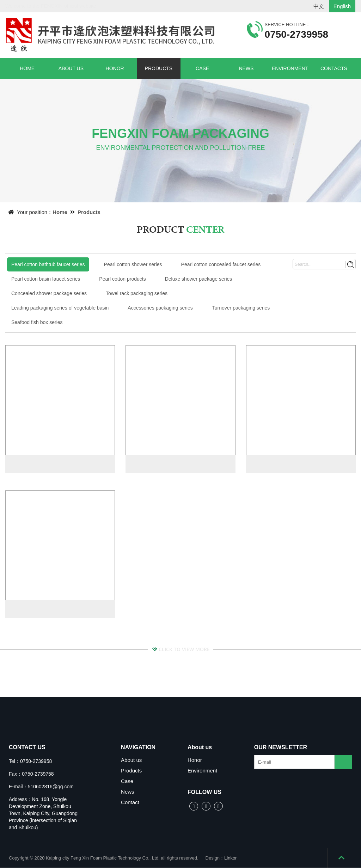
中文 (319, 6)
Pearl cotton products (122, 279)
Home (60, 212)
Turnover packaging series (241, 308)
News (128, 792)
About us (131, 760)
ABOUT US (71, 68)
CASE (202, 68)
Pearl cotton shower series (133, 264)
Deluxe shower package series (199, 279)
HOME (27, 68)
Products (89, 212)
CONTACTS (334, 68)
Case (127, 781)
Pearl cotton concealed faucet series (221, 264)
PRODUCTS (159, 68)
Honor (195, 760)
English (342, 6)
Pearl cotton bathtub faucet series (48, 264)
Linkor (230, 858)
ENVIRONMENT (290, 68)
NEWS (246, 68)
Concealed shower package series (49, 293)
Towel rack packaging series (137, 293)
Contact (130, 803)
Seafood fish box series (37, 322)
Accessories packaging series (160, 308)
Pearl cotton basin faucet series (46, 279)
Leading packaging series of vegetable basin (60, 308)
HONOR (115, 68)
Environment (202, 771)
